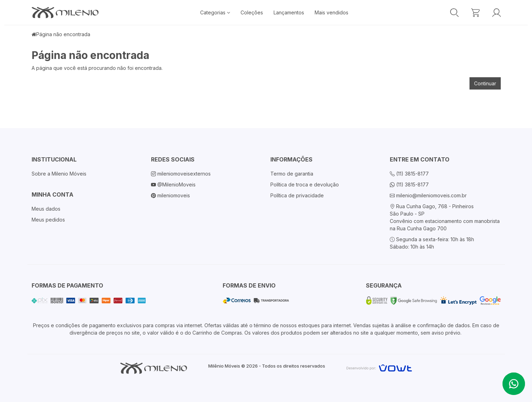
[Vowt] (379, 367)
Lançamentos (289, 12)
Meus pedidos (48, 220)
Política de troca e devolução (305, 184)
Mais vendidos (331, 12)
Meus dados (46, 209)
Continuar (485, 83)
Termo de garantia (292, 174)
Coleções (252, 12)
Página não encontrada (63, 34)
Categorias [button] (215, 12)
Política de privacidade (297, 195)
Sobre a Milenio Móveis (59, 174)
